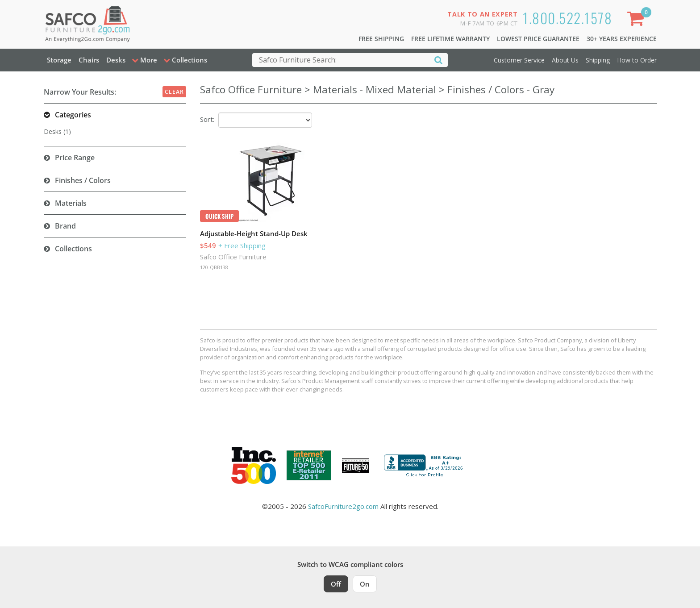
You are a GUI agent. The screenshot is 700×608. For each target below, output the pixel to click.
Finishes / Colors (83, 180)
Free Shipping (381, 39)
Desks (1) (57, 131)
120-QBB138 (214, 267)
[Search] (438, 60)
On (365, 584)
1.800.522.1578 (567, 18)
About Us (565, 60)
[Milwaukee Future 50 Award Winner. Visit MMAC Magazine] (356, 466)
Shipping (598, 60)
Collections (73, 249)
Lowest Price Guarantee (538, 39)
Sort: (207, 119)
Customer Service (519, 60)
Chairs (89, 60)
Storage (59, 60)
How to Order (637, 60)
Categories (73, 115)
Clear (174, 92)
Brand (65, 226)
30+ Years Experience (622, 39)
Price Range (75, 158)
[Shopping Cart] (637, 20)
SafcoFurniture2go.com (343, 506)
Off (336, 584)
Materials (71, 203)
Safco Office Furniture (233, 257)
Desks (116, 60)
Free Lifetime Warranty (450, 39)
